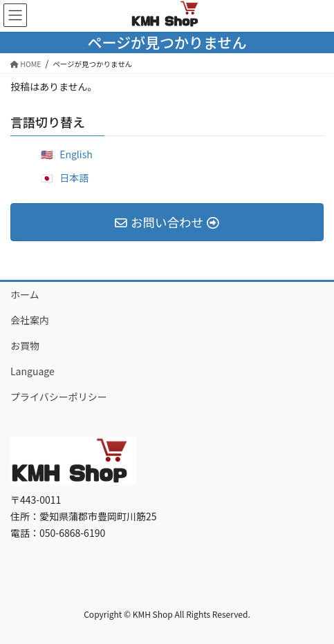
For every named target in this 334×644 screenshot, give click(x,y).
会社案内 (30, 320)
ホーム (25, 294)
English (76, 154)
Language (33, 371)
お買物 (25, 345)
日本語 (74, 178)
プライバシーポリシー (59, 397)
